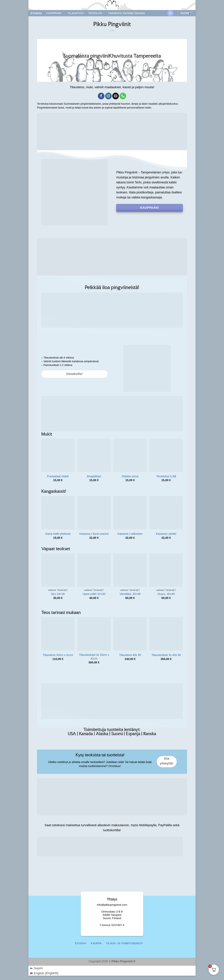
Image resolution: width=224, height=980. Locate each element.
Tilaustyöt (76, 13)
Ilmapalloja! (94, 476)
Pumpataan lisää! (58, 476)
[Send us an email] (116, 96)
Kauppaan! (55, 13)
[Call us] (123, 96)
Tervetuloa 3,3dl (166, 476)
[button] (170, 13)
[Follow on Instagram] (108, 96)
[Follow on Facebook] (101, 96)
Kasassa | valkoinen (130, 534)
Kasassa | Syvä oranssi (94, 534)
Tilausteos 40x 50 (130, 655)
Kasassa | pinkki (166, 534)
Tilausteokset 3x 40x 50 (166, 655)
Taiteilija (96, 13)
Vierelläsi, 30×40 (130, 594)
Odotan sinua (130, 476)
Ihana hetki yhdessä (58, 534)
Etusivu (36, 13)
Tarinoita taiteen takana (127, 13)
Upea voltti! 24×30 (94, 594)
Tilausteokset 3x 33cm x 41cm (94, 657)
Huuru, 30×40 (166, 594)
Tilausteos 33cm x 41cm (58, 655)
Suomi (187, 13)
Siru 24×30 (58, 594)
